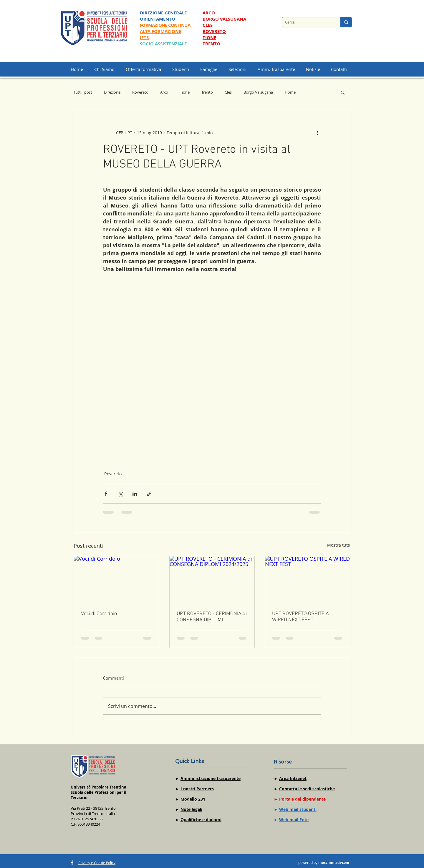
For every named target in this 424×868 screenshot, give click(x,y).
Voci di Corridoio (99, 614)
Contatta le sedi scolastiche (307, 789)
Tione (185, 92)
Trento (207, 92)
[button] (240, 69)
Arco (164, 92)
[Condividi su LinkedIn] (135, 494)
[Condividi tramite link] (149, 494)
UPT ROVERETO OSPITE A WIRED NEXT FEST (300, 617)
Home (290, 92)
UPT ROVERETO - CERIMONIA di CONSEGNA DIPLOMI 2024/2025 (212, 617)
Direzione (112, 92)
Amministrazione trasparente (211, 778)
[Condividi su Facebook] (106, 494)
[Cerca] (307, 22)
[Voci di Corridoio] (116, 580)
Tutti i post (83, 92)
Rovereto (140, 92)
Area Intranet (293, 778)
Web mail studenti (298, 809)
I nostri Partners (197, 789)
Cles (228, 92)
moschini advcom (334, 863)
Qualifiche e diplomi (201, 820)
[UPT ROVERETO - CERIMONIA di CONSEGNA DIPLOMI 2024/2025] (212, 580)
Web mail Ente (294, 820)
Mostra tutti (339, 545)
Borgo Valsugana (258, 92)
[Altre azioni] (317, 132)
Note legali (191, 809)
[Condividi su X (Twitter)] (120, 494)
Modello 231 (193, 799)
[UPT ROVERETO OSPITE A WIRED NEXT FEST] (308, 580)
